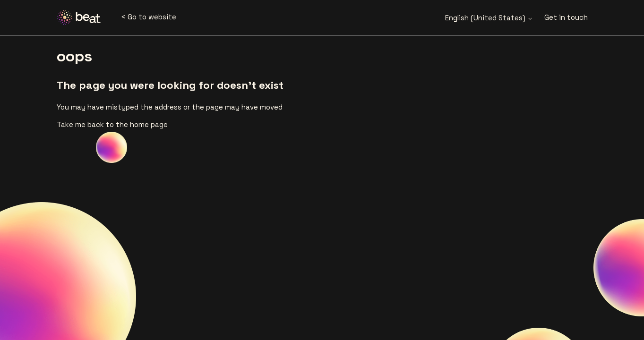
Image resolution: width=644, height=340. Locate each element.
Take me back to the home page (112, 124)
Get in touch (566, 17)
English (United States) (489, 18)
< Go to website (149, 17)
